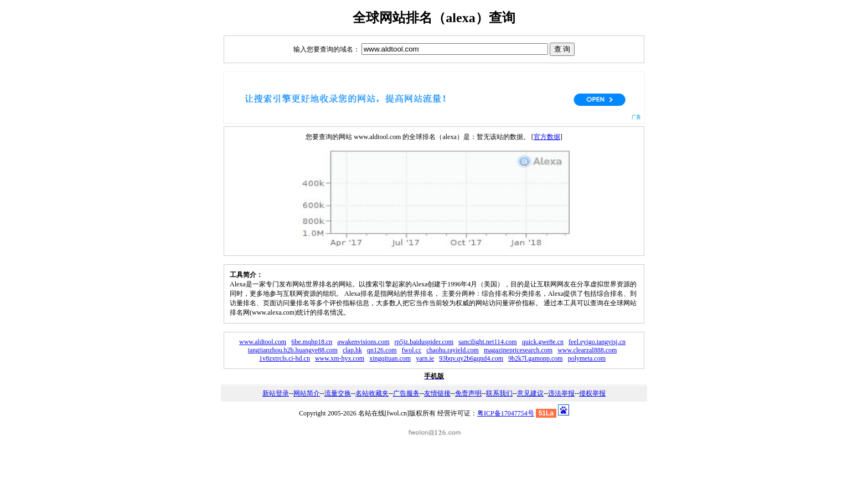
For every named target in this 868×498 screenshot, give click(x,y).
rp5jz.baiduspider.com (424, 342)
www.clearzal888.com (587, 350)
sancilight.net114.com (488, 342)
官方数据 (547, 137)
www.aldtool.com (263, 342)
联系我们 (499, 393)
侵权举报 (592, 393)
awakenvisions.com (363, 342)
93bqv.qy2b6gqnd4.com (471, 358)
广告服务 (406, 393)
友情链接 (437, 393)
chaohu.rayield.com (453, 350)
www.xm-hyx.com (340, 358)
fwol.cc (412, 350)
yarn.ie (425, 358)
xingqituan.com (390, 358)
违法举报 (561, 393)
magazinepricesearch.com (518, 350)
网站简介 (307, 393)
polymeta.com (587, 358)
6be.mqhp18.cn (312, 342)
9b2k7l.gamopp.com (536, 358)
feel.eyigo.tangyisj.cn (597, 342)
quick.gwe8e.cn (543, 342)
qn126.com (382, 350)
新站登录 (276, 393)
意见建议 (530, 393)
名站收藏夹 (372, 393)
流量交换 (338, 393)
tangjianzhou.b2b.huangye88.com (293, 350)
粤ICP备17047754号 (506, 413)
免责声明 (468, 393)
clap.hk (352, 350)
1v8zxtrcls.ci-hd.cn (285, 358)
